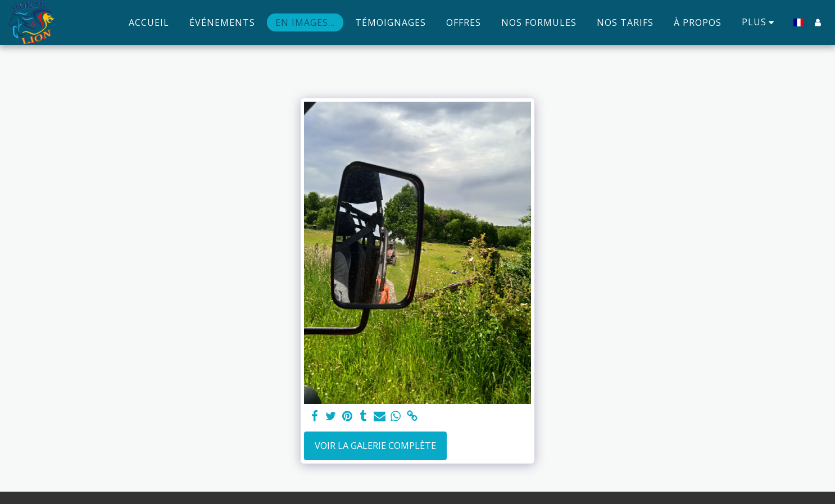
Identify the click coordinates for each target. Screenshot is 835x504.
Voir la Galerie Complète (375, 445)
